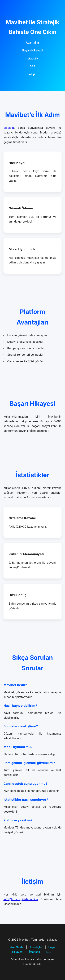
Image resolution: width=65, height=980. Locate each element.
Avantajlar (33, 43)
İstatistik (33, 58)
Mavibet (9, 128)
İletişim (32, 74)
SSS (32, 66)
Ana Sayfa (17, 947)
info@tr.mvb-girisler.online (21, 899)
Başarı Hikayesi (32, 50)
